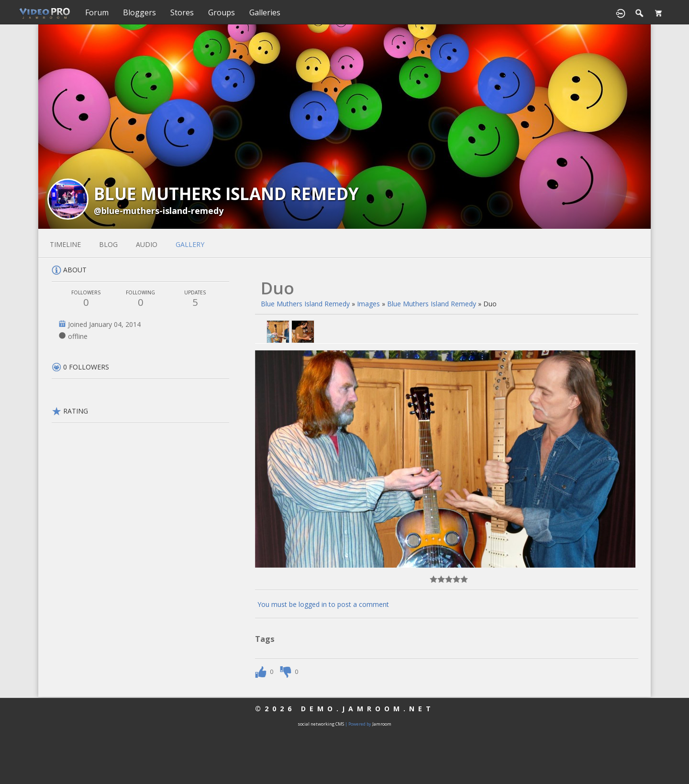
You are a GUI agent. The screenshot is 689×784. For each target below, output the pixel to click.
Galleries (265, 12)
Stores (182, 12)
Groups (222, 12)
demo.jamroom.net (368, 709)
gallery (190, 244)
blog (108, 244)
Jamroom (382, 724)
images (368, 304)
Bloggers (139, 12)
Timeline (65, 244)
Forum (97, 12)
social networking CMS (321, 724)
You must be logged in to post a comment (323, 604)
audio (147, 244)
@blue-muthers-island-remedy (159, 211)
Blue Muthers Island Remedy (305, 304)
